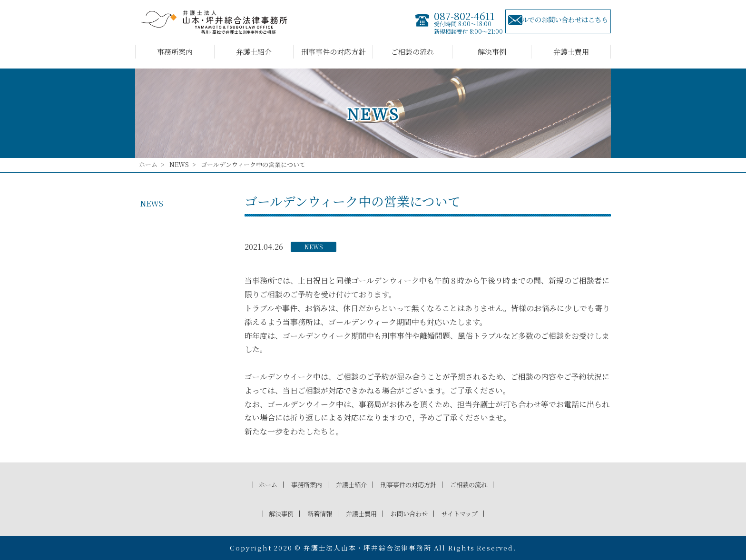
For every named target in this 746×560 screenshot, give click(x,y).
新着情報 (314, 513)
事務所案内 (175, 52)
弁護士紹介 (254, 52)
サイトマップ (469, 513)
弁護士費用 (571, 52)
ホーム (148, 164)
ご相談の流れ (412, 52)
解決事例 (492, 52)
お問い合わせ (412, 513)
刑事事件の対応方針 (333, 52)
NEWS (179, 164)
